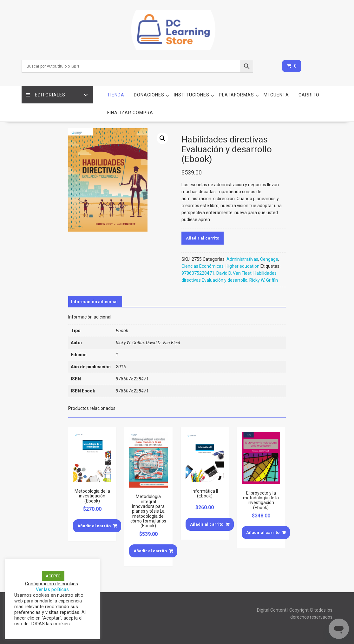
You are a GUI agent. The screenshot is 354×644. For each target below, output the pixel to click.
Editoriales (46, 95)
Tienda (116, 95)
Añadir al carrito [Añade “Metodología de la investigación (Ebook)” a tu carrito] (94, 526)
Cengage (269, 259)
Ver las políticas (52, 589)
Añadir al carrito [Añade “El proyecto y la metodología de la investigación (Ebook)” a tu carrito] (263, 532)
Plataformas (236, 95)
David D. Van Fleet (234, 273)
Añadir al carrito (203, 238)
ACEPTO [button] (53, 576)
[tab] (94, 302)
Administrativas (242, 259)
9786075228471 (198, 273)
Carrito (309, 95)
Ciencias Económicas (203, 266)
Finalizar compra (130, 113)
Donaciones (149, 95)
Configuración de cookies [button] (52, 584)
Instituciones (192, 95)
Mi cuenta (276, 95)
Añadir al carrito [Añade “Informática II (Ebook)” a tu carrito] (207, 524)
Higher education (243, 266)
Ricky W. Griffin (264, 280)
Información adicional (94, 302)
